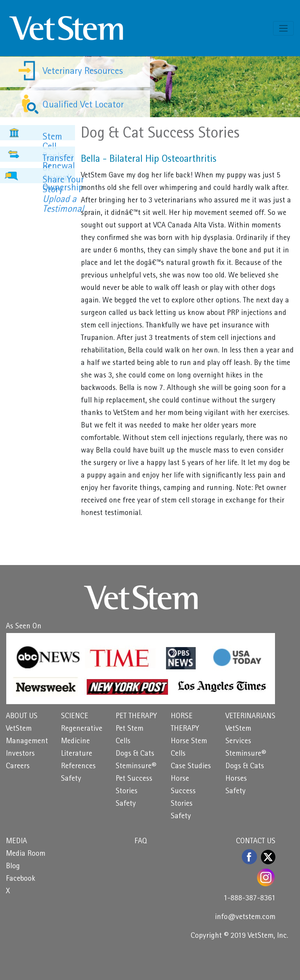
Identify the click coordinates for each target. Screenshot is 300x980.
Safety (71, 779)
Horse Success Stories (183, 792)
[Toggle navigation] (283, 28)
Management (27, 742)
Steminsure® (136, 767)
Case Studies (191, 767)
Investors (20, 754)
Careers (18, 767)
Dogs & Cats (135, 754)
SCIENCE (75, 717)
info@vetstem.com (245, 917)
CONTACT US (256, 842)
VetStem (19, 729)
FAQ (141, 842)
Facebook (21, 879)
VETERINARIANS (250, 717)
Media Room (26, 854)
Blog (13, 867)
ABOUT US (22, 717)
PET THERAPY (136, 717)
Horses (236, 779)
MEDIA (16, 842)
